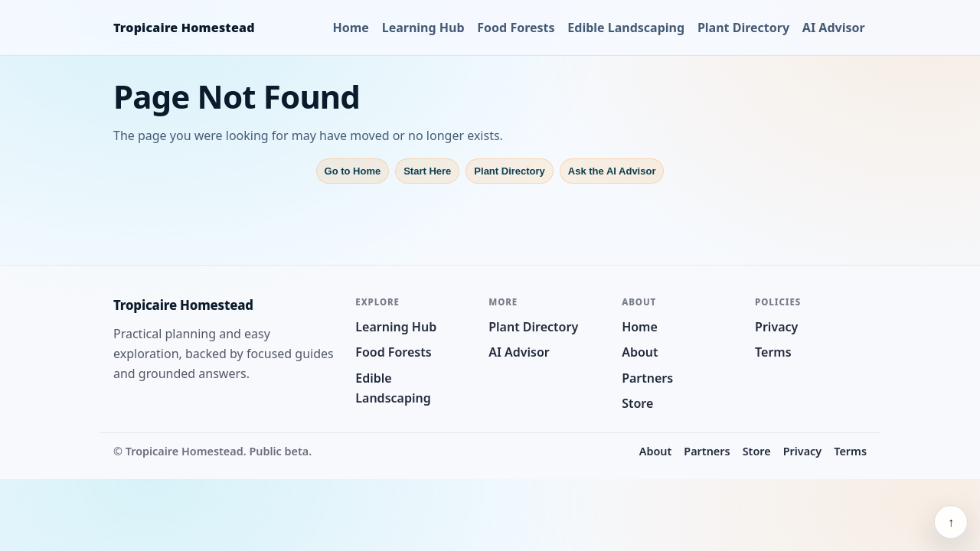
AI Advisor (834, 28)
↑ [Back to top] (951, 522)
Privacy (776, 327)
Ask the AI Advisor (612, 171)
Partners (647, 378)
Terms (773, 352)
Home (351, 28)
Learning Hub (423, 28)
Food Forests (516, 28)
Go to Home (353, 171)
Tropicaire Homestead (184, 28)
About (640, 352)
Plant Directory (743, 28)
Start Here (427, 171)
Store (637, 403)
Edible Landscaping (626, 28)
